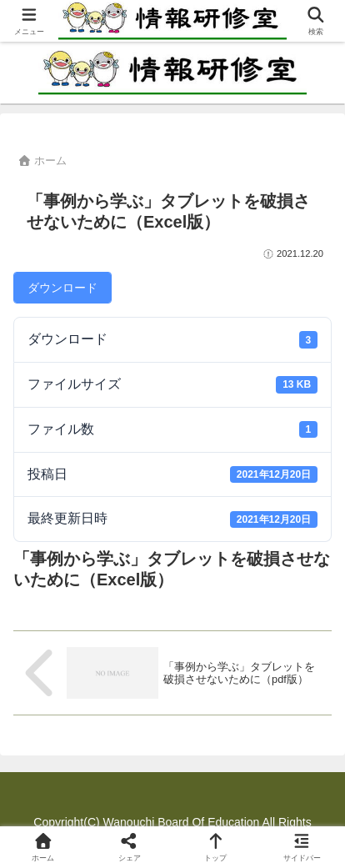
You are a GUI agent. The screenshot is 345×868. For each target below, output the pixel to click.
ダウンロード (62, 288)
